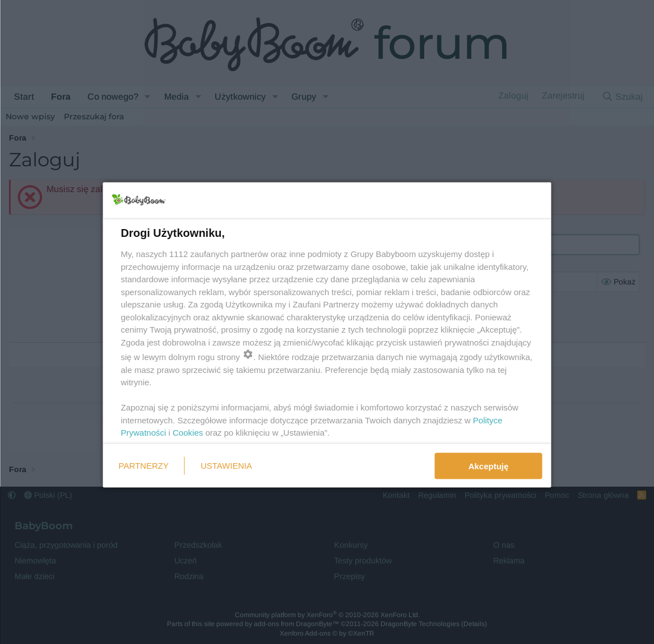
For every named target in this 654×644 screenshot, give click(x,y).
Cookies (188, 433)
